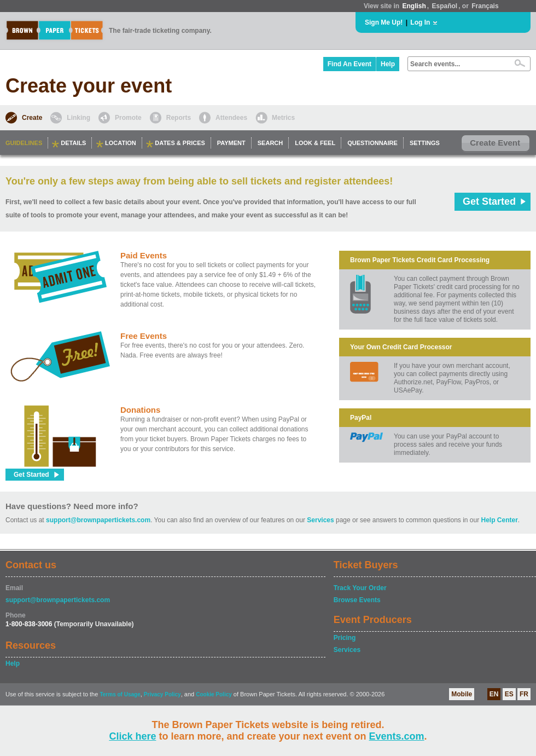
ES (509, 694)
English (414, 6)
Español (445, 6)
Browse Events (357, 600)
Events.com (397, 736)
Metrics (283, 118)
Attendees (231, 118)
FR (524, 694)
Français (485, 6)
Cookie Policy (214, 694)
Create (32, 118)
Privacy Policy (162, 694)
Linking (78, 118)
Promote (128, 118)
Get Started (489, 201)
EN (494, 694)
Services (320, 520)
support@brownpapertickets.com (98, 520)
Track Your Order (360, 588)
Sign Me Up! (384, 22)
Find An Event (349, 64)
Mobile (462, 694)
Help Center (500, 520)
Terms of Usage (120, 694)
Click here (132, 736)
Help (388, 64)
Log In (420, 22)
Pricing (345, 638)
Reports (179, 118)
